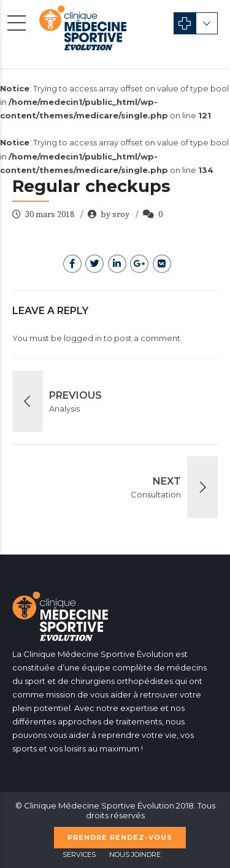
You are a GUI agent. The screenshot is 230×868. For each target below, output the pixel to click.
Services (79, 855)
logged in (83, 338)
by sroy (115, 215)
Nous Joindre (135, 855)
